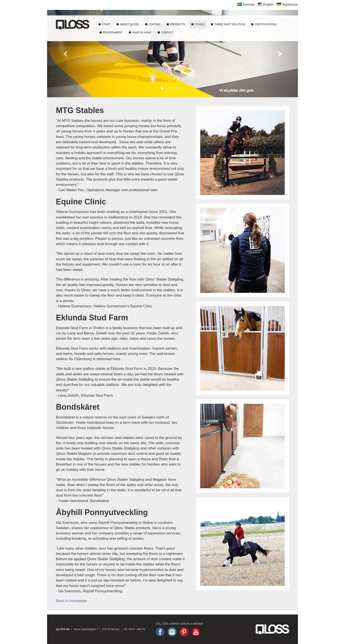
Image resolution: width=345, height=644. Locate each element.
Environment (111, 33)
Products (176, 24)
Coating (153, 24)
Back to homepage (72, 601)
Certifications (264, 24)
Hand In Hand (140, 33)
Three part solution (228, 24)
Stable (198, 24)
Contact (165, 33)
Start (104, 24)
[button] (66, 54)
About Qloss (127, 24)
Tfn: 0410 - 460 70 (134, 629)
